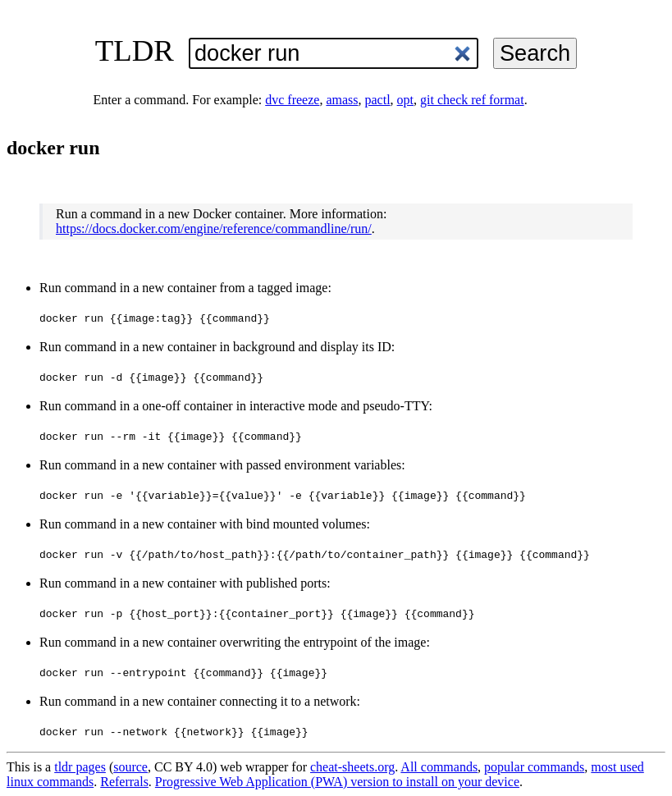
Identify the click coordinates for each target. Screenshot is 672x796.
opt (405, 100)
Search (535, 53)
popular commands (534, 767)
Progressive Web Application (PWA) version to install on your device (337, 782)
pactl (378, 100)
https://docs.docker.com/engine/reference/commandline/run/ (214, 229)
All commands (439, 767)
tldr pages (80, 767)
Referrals (124, 782)
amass (342, 100)
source (130, 767)
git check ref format (472, 100)
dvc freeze (292, 100)
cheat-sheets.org (352, 767)
